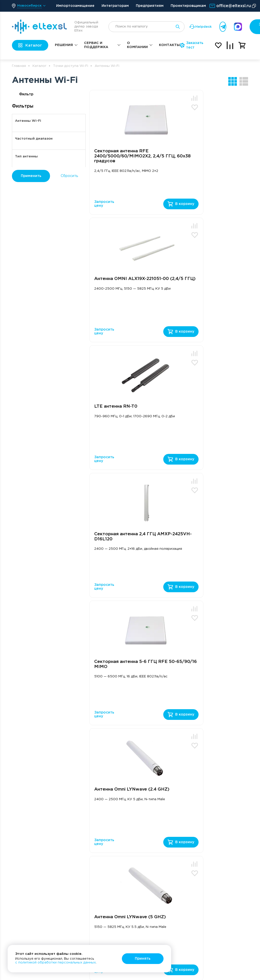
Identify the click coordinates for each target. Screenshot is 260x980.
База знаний (172, 856)
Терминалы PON (90, 872)
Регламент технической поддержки (173, 877)
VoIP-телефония (91, 852)
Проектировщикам (188, 6)
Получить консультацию (47, 733)
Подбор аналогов (177, 925)
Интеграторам (115, 6)
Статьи (125, 852)
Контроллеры (88, 935)
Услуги (82, 900)
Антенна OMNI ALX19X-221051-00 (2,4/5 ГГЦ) (197, 154)
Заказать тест (192, 45)
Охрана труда (221, 887)
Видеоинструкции (135, 867)
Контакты (169, 45)
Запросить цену (104, 204)
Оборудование (91, 817)
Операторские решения (132, 830)
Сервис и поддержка (96, 45)
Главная (19, 66)
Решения (64, 45)
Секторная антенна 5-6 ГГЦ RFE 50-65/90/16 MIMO (126, 409)
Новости (216, 895)
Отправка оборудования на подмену (177, 913)
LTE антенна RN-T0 (116, 279)
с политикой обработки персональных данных (55, 963)
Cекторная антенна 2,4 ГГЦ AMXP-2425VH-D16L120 (201, 281)
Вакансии (217, 872)
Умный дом (85, 927)
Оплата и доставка (226, 880)
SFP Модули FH (90, 880)
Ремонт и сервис (176, 864)
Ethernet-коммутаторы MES (92, 830)
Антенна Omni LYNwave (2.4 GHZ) (201, 409)
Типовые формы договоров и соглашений (223, 860)
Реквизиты (218, 834)
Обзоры (126, 860)
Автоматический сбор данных (90, 910)
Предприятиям (150, 6)
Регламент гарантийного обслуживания (174, 895)
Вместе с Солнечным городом (228, 905)
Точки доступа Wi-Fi (71, 66)
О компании (137, 45)
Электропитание (90, 920)
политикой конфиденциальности (102, 748)
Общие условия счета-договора (223, 844)
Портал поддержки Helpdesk (178, 834)
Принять (143, 959)
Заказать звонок (166, 796)
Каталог (39, 66)
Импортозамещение (75, 6)
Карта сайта (220, 927)
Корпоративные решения (134, 842)
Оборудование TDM (89, 890)
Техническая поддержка (173, 846)
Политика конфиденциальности (228, 917)
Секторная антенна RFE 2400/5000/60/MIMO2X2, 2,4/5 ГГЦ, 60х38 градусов (124, 156)
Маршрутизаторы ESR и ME (91, 842)
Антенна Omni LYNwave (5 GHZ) (124, 537)
